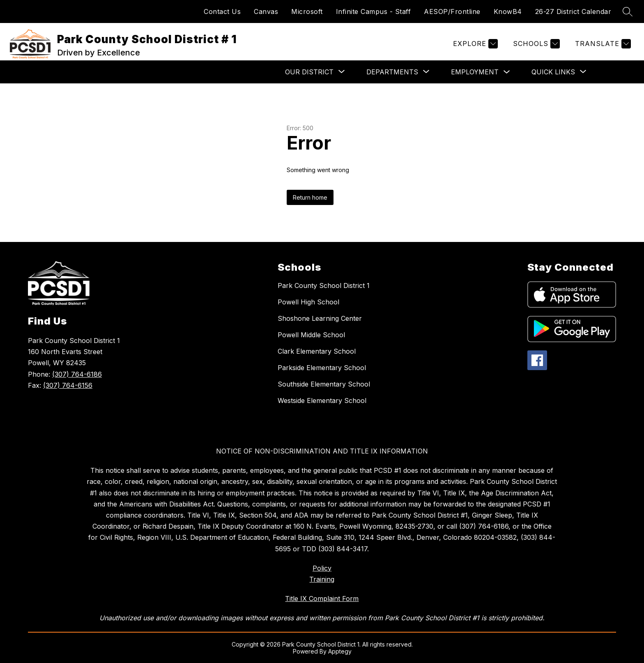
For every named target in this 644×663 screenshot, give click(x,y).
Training (322, 579)
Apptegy (340, 651)
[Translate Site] (602, 44)
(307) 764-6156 (68, 385)
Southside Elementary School (324, 384)
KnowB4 (508, 12)
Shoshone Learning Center (320, 318)
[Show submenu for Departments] (392, 72)
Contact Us (222, 12)
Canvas (266, 12)
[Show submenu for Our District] (309, 72)
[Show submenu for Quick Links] (553, 72)
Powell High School (308, 302)
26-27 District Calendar (573, 12)
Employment (475, 72)
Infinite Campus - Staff (374, 12)
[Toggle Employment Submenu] (507, 72)
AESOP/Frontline (452, 12)
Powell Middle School (311, 335)
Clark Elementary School (317, 351)
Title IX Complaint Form (322, 599)
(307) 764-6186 (77, 374)
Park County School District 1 (324, 285)
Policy (322, 568)
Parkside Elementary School (322, 368)
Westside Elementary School (322, 401)
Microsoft (307, 12)
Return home (310, 197)
